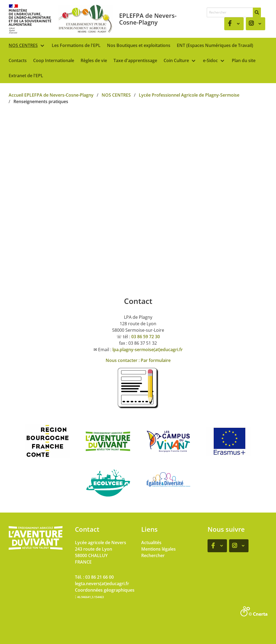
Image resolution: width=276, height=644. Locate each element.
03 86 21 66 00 (99, 577)
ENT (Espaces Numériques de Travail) (215, 45)
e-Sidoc (210, 60)
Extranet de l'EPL (26, 76)
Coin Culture (176, 60)
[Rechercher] (257, 12)
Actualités (151, 543)
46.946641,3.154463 (90, 597)
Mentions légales (158, 549)
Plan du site (244, 60)
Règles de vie (94, 60)
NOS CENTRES (23, 45)
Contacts (18, 60)
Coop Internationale (54, 60)
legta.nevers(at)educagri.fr (102, 584)
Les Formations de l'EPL (76, 45)
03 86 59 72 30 (146, 337)
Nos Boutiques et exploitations (139, 45)
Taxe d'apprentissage (135, 60)
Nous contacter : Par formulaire (138, 360)
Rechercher (153, 555)
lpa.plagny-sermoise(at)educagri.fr (148, 350)
